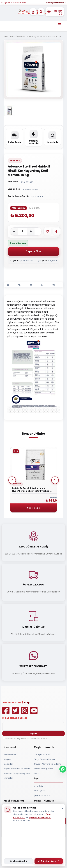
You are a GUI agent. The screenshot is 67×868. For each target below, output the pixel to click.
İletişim (38, 773)
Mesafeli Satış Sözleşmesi (17, 773)
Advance (15, 160)
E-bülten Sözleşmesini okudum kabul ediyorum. (28, 738)
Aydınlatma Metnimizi (40, 817)
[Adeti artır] (31, 231)
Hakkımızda (10, 755)
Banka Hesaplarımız (44, 769)
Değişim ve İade (42, 755)
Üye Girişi (39, 786)
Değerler (8, 764)
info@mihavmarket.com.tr (14, 3)
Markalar (8, 778)
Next (55, 480)
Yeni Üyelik (39, 791)
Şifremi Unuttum (42, 795)
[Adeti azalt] (14, 231)
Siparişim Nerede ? (56, 3)
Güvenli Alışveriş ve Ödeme (48, 764)
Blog (27, 702)
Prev (12, 480)
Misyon (7, 759)
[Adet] (22, 231)
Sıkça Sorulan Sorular (45, 759)
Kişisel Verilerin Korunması (17, 769)
